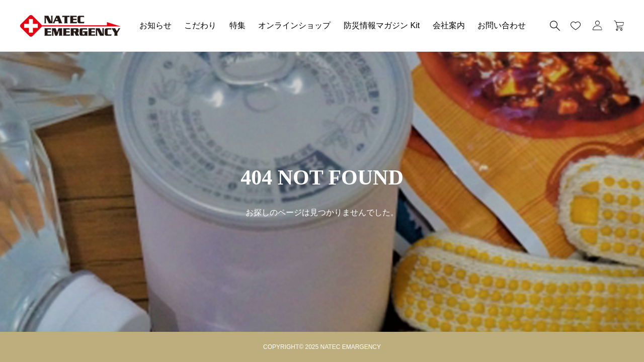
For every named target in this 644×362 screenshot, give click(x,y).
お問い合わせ (502, 25)
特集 (237, 25)
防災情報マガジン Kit (382, 25)
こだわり (200, 25)
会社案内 (449, 25)
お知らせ (155, 25)
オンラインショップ (294, 25)
